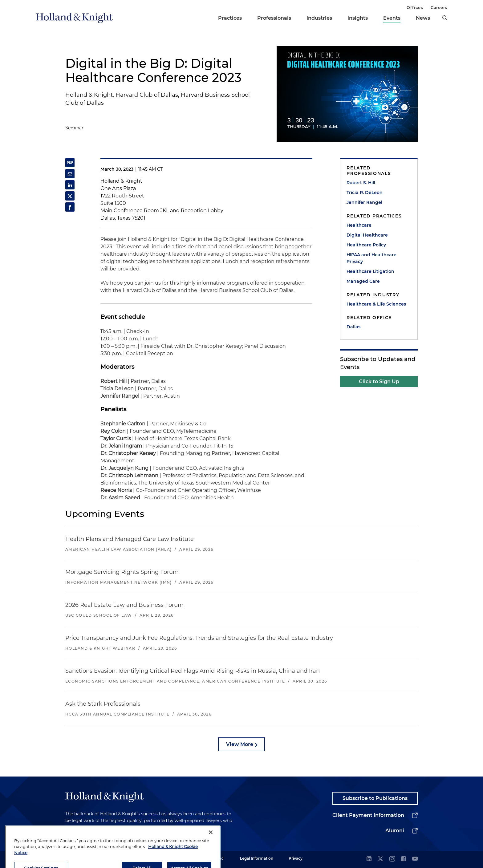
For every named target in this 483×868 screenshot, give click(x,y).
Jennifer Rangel (364, 202)
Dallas (353, 327)
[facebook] (404, 859)
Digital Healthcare (367, 235)
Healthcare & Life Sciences (376, 304)
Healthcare (359, 225)
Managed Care (363, 281)
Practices (230, 18)
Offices (415, 7)
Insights (358, 18)
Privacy (296, 858)
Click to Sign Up (379, 381)
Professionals (274, 18)
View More (240, 744)
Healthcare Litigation (370, 271)
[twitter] (380, 859)
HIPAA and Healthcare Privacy (371, 258)
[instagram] (392, 859)
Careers (439, 7)
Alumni (395, 831)
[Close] (211, 854)
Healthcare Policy (366, 245)
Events (392, 18)
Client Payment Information (368, 815)
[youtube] (415, 859)
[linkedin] (369, 859)
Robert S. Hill (361, 183)
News (423, 18)
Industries (319, 18)
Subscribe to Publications (375, 798)
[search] (445, 18)
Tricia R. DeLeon (365, 193)
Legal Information (257, 858)
